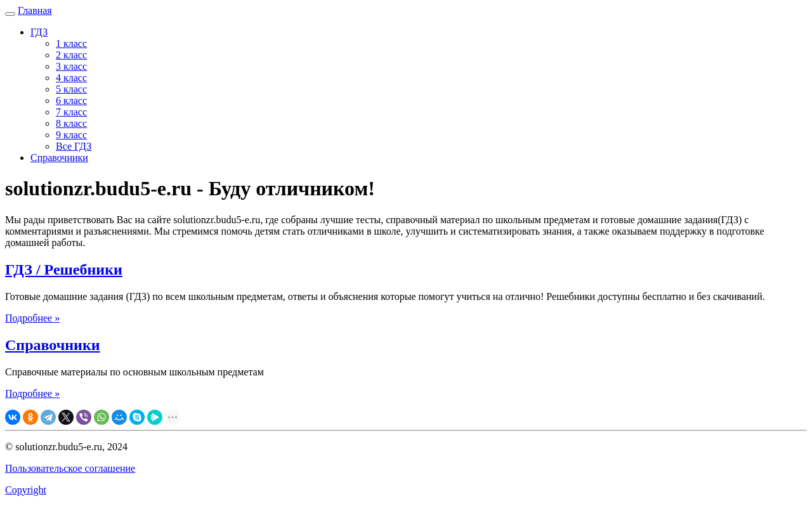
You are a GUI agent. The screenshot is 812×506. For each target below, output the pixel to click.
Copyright (26, 490)
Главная (35, 10)
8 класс (71, 123)
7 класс (71, 112)
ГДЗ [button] (39, 32)
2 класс (71, 55)
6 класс (71, 101)
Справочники (59, 158)
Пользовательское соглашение (70, 468)
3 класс (71, 66)
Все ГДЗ (74, 146)
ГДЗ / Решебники (64, 269)
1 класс (71, 43)
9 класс (71, 135)
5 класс (71, 89)
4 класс (71, 78)
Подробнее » (32, 318)
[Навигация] (10, 14)
